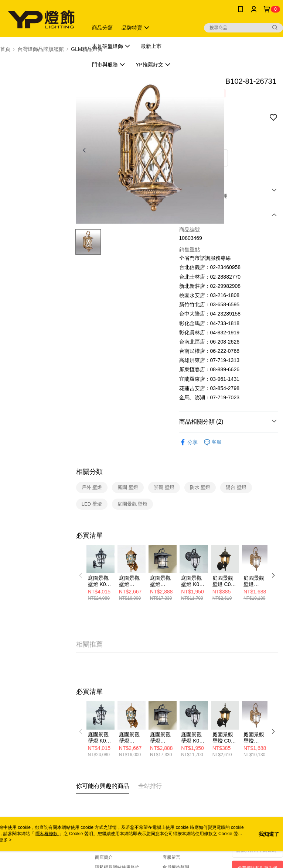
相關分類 (89, 472)
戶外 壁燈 (92, 487)
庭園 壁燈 (128, 487)
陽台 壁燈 (236, 487)
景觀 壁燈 (164, 487)
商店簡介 (104, 857)
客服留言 (171, 857)
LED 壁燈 (92, 504)
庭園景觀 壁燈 (133, 504)
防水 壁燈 (200, 487)
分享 (188, 442)
